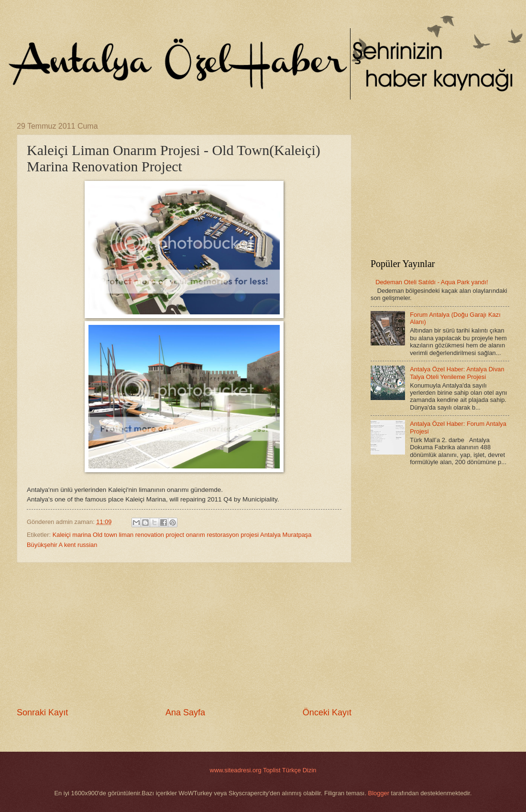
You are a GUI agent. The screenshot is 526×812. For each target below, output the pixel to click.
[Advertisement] (184, 634)
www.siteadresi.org (236, 770)
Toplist (272, 770)
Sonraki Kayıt (42, 712)
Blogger (379, 793)
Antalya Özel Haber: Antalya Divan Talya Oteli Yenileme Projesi (457, 373)
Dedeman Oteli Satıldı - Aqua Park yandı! (432, 282)
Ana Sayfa (185, 712)
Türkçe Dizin (299, 770)
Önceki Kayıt (327, 712)
